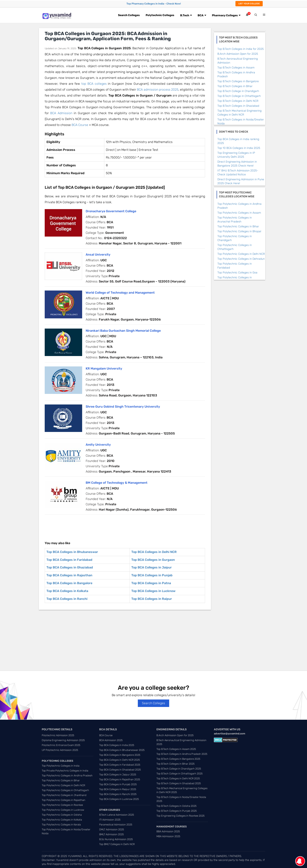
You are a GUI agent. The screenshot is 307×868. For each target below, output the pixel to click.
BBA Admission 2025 (168, 831)
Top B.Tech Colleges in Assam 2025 (176, 749)
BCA (201, 15)
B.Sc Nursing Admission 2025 (116, 839)
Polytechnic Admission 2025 (58, 735)
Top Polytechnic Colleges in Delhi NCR (241, 254)
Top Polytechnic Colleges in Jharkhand (64, 795)
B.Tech (185, 15)
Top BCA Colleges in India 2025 (117, 745)
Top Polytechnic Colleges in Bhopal (239, 231)
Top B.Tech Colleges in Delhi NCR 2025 (178, 778)
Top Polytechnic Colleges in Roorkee (62, 805)
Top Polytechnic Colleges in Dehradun (241, 259)
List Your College (249, 4)
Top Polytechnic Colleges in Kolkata (62, 820)
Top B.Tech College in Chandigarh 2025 (179, 769)
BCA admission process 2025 (158, 90)
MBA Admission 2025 (168, 836)
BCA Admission (61, 113)
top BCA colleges (94, 84)
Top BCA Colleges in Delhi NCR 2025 (119, 760)
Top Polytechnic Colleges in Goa (237, 273)
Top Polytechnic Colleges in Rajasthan (64, 800)
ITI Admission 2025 (110, 820)
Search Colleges (129, 15)
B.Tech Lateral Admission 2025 (117, 815)
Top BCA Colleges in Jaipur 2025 (118, 775)
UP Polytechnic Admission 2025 (60, 750)
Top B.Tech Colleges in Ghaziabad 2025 (179, 783)
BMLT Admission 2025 (111, 834)
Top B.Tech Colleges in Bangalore (238, 81)
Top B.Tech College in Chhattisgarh (239, 96)
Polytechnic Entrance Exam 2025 (61, 745)
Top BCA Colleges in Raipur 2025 (118, 789)
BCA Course (80, 125)
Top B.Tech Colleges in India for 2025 (241, 49)
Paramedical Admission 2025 (116, 825)
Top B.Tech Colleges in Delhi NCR (238, 101)
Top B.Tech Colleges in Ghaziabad (238, 106)
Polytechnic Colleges (160, 15)
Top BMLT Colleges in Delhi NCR (117, 844)
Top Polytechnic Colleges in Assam (239, 213)
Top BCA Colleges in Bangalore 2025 (120, 755)
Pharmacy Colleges (225, 15)
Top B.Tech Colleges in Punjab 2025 (177, 811)
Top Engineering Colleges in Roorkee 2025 (180, 816)
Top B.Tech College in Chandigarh (238, 91)
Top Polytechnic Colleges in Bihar (238, 226)
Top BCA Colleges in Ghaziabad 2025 (120, 770)
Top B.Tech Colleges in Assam (236, 68)
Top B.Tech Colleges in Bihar (235, 86)
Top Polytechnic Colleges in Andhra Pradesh (67, 776)
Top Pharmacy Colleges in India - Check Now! (154, 4)
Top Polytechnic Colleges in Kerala (61, 825)
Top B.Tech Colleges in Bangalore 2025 (178, 759)
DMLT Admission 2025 (112, 829)
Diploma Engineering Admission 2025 (63, 740)
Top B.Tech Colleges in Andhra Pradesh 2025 (182, 754)
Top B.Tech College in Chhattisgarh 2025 (179, 774)
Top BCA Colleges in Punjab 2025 (118, 784)
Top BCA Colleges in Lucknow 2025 (119, 799)
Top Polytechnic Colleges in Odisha (62, 815)
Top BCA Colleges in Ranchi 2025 (118, 794)
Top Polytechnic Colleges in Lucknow (63, 810)
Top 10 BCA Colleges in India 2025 (239, 148)
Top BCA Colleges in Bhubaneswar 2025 (122, 750)
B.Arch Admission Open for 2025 (238, 54)
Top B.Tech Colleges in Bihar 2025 (175, 764)
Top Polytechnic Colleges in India (61, 766)
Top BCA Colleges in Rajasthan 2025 (120, 779)
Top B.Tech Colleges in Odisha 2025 (176, 806)
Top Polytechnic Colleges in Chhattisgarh (65, 790)
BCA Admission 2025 (111, 740)
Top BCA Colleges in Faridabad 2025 (120, 765)
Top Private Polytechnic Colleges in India (65, 771)
